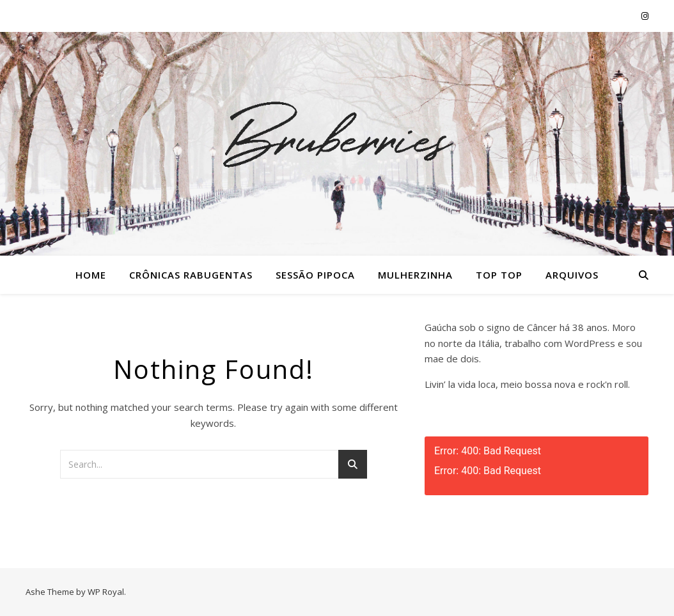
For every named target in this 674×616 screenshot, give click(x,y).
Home (91, 275)
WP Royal (106, 592)
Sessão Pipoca (315, 275)
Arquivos (572, 275)
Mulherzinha (415, 275)
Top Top (499, 275)
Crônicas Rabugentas (191, 275)
